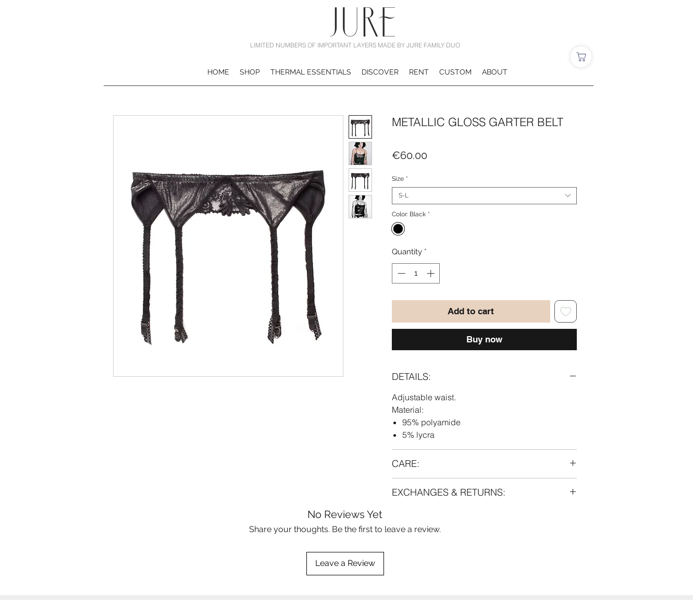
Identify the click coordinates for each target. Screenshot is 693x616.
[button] (250, 72)
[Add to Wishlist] (566, 312)
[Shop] (581, 57)
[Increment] (432, 273)
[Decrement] (400, 273)
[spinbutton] (416, 273)
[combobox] (484, 196)
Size (400, 179)
